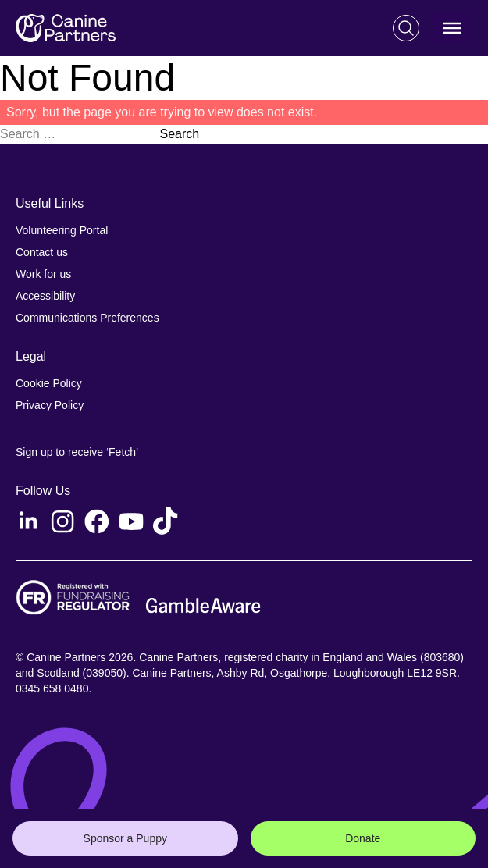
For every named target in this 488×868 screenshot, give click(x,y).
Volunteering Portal (62, 230)
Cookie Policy (49, 383)
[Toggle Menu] (452, 28)
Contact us (42, 252)
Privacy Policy (50, 405)
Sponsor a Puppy (125, 838)
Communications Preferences (87, 318)
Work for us (43, 274)
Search (179, 134)
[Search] (406, 28)
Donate (363, 838)
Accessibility (45, 296)
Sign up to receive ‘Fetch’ (77, 452)
